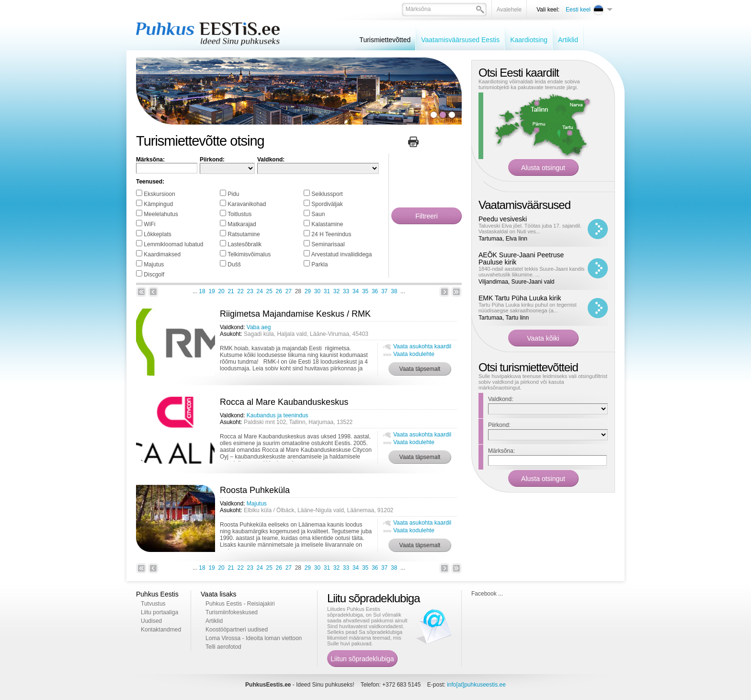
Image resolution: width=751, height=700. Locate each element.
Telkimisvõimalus (249, 254)
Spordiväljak (327, 204)
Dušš (234, 264)
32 (336, 291)
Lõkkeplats (157, 234)
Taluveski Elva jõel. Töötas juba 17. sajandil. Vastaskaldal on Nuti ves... (530, 229)
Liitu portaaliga (159, 612)
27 (289, 291)
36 (375, 291)
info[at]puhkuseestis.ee (476, 685)
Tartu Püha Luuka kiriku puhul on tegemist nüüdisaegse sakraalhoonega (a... (528, 308)
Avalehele (509, 10)
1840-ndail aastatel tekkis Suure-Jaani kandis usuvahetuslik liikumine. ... (531, 272)
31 (327, 291)
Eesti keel (578, 10)
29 (308, 291)
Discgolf (154, 275)
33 (346, 291)
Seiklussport (327, 194)
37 (384, 291)
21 (231, 291)
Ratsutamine (244, 234)
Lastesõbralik (245, 244)
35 (365, 291)
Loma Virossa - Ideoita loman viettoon (254, 638)
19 (211, 291)
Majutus (154, 264)
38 (394, 291)
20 (221, 291)
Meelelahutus (161, 214)
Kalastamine (327, 224)
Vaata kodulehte (414, 354)
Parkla (319, 264)
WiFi (149, 224)
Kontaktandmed (161, 630)
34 (356, 291)
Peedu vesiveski (503, 219)
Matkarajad (242, 224)
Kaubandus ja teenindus (278, 415)
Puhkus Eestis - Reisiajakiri (240, 604)
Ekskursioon (159, 194)
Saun (318, 214)
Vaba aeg (259, 327)
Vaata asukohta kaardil (422, 346)
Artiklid (568, 40)
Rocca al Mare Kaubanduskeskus (284, 402)
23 (250, 291)
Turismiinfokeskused (232, 612)
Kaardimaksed (162, 254)
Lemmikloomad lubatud (173, 244)
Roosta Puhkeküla (255, 490)
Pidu (233, 194)
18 (202, 291)
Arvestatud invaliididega (342, 254)
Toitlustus (239, 214)
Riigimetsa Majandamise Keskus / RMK (295, 314)
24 (260, 291)
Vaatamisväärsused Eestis (460, 40)
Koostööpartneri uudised (237, 630)
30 (317, 291)
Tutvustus (153, 604)
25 (269, 291)
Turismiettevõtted (385, 40)
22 (240, 291)
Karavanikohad (247, 204)
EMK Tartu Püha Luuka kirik (520, 298)
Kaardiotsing (529, 40)
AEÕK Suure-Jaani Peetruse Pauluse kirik (521, 258)
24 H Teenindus (331, 234)
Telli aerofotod (223, 647)
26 (279, 291)
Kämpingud (158, 204)
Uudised (151, 621)
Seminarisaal (328, 244)
